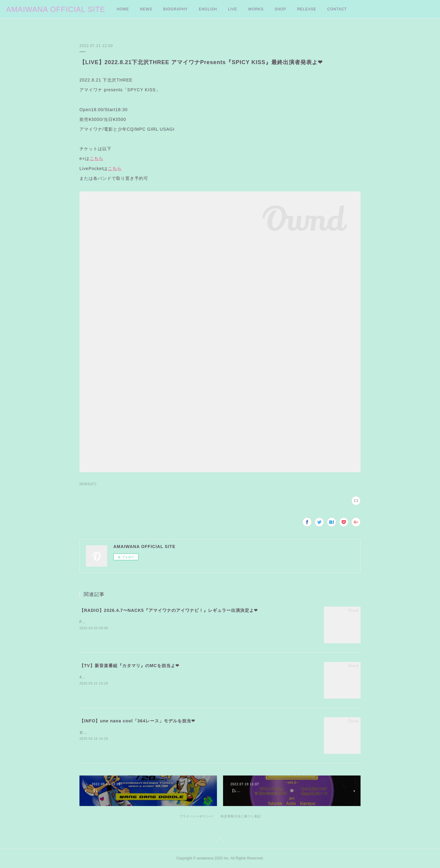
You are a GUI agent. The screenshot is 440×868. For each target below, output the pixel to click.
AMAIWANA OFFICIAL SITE (56, 9)
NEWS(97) (88, 484)
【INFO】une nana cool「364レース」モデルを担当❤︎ (137, 721)
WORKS (256, 9)
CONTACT (337, 9)
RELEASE (307, 9)
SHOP (280, 9)
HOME (123, 9)
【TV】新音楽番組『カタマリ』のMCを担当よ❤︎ (129, 666)
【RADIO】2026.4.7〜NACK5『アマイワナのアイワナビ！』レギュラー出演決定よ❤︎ (169, 610)
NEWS (146, 9)
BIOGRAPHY (175, 9)
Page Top (220, 841)
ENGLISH (208, 9)
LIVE (233, 9)
